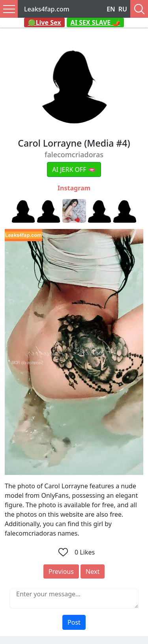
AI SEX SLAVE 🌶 (96, 22)
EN (111, 9)
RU (123, 9)
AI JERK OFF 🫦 (74, 169)
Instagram (74, 188)
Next (93, 571)
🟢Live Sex (45, 22)
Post (74, 622)
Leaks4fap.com (47, 9)
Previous (61, 571)
